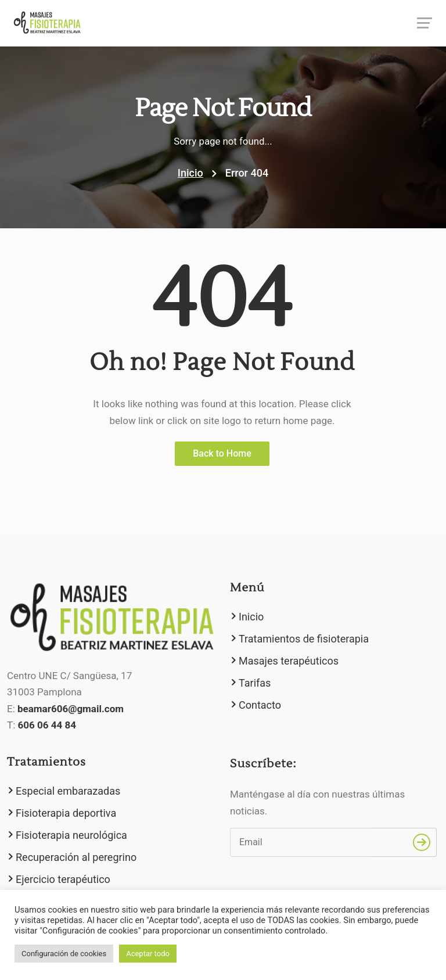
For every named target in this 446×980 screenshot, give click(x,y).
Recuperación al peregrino (76, 857)
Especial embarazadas (68, 791)
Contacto (260, 705)
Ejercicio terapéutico (63, 879)
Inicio (190, 173)
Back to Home (222, 453)
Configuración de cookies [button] (64, 954)
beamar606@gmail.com (71, 709)
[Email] (300, 842)
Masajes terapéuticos (289, 661)
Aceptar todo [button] (148, 954)
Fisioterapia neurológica (71, 835)
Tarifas (255, 683)
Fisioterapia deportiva (66, 813)
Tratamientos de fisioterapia (304, 639)
